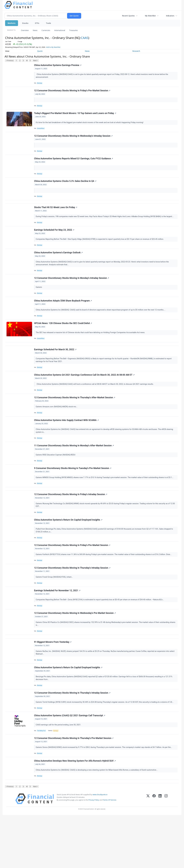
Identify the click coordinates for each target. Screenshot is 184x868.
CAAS (85, 38)
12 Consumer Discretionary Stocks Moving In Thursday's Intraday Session (73, 605)
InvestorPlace (42, 132)
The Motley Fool (42, 778)
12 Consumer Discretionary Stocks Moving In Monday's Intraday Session (72, 294)
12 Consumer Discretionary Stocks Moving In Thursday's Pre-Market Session (74, 787)
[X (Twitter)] (148, 852)
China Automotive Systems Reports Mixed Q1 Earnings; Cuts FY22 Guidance (74, 165)
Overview (25, 30)
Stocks (25, 23)
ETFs (37, 23)
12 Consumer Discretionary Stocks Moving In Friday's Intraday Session (71, 527)
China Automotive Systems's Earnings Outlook (59, 267)
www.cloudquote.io (100, 848)
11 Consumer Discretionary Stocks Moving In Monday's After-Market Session (74, 473)
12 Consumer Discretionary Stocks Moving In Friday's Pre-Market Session (73, 93)
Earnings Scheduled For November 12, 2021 (58, 629)
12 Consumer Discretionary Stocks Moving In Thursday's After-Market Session (75, 422)
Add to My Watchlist (53, 47)
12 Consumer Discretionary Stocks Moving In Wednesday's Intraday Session (74, 141)
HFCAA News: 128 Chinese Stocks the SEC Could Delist (64, 342)
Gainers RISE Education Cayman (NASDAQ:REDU (56, 483)
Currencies (46, 30)
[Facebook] (154, 852)
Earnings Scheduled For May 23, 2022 (55, 243)
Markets (12, 23)
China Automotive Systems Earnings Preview (58, 66)
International (60, 30)
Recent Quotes (128, 16)
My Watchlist (150, 16)
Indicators (170, 16)
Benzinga (40, 84)
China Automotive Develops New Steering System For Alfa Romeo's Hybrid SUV (75, 811)
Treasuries (73, 30)
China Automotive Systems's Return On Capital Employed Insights (69, 553)
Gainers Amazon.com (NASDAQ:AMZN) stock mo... (57, 432)
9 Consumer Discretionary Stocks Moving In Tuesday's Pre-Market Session (73, 498)
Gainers (40, 303)
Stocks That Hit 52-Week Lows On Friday (56, 218)
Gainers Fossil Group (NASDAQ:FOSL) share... (55, 614)
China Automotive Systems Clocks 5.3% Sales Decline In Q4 (66, 189)
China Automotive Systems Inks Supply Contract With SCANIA (67, 446)
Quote (40, 51)
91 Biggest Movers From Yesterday (53, 685)
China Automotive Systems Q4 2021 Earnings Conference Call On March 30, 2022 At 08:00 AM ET (85, 398)
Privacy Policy (94, 853)
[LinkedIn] (160, 852)
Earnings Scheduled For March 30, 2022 (56, 371)
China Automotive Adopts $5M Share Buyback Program (63, 318)
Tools (48, 23)
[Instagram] (166, 852)
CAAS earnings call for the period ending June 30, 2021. (59, 772)
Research (136, 51)
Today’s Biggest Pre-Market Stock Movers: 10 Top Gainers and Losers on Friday (76, 117)
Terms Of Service (110, 853)
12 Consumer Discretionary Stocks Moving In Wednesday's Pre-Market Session (75, 653)
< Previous (10, 61)
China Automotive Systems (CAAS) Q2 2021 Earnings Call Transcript (70, 763)
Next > (36, 61)
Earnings (57, 778)
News (35, 30)
